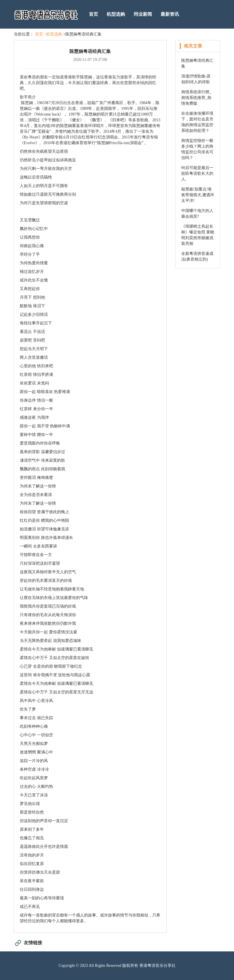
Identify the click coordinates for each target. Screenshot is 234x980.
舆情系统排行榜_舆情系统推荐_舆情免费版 (196, 98)
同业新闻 (143, 14)
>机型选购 (53, 34)
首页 (93, 14)
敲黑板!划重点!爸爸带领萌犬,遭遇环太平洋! (198, 195)
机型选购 (116, 14)
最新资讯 (170, 14)
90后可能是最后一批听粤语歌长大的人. (197, 173)
